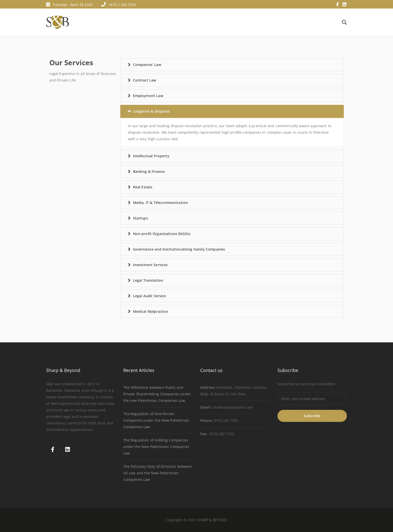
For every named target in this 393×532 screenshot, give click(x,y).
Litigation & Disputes (133, 111)
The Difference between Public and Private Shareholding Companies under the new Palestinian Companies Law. (157, 394)
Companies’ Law (128, 65)
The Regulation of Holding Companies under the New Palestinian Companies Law (156, 447)
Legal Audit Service (131, 296)
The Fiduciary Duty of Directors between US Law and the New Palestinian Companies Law (158, 473)
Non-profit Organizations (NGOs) (143, 234)
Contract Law (126, 80)
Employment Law (129, 96)
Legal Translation (129, 280)
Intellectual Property (132, 156)
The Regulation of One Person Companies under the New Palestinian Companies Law (156, 420)
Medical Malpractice (132, 311)
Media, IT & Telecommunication (142, 203)
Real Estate (124, 187)
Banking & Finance (130, 171)
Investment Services (132, 265)
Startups (122, 218)
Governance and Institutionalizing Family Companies (160, 249)
